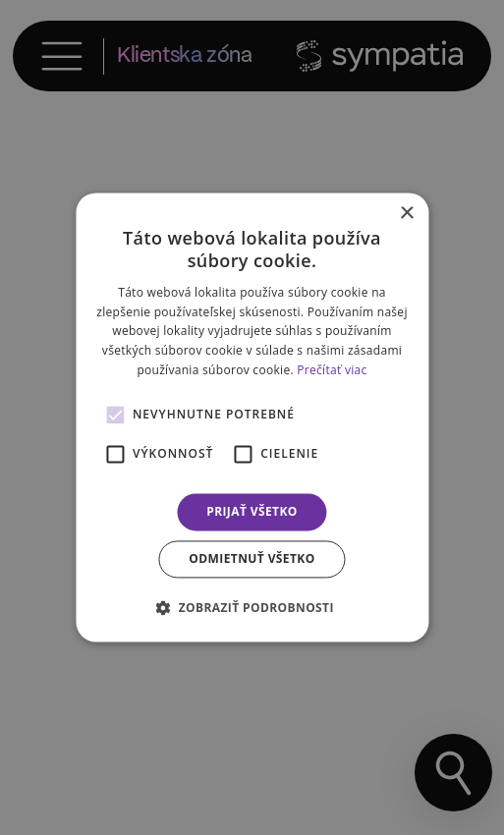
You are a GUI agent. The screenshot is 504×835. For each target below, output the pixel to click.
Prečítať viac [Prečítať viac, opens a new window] (332, 370)
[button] (252, 608)
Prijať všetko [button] (252, 511)
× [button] (406, 214)
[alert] (252, 417)
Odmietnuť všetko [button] (252, 559)
